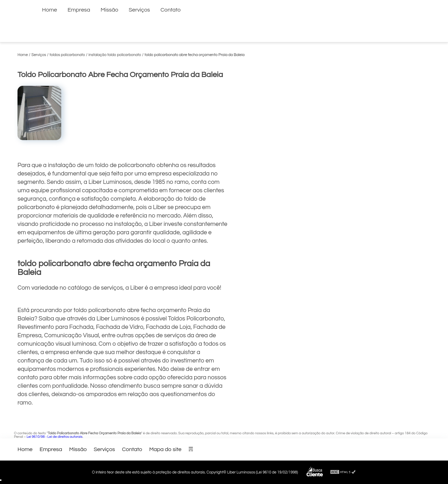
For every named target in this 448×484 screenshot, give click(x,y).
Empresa (79, 10)
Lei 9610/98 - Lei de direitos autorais (55, 437)
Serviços (139, 10)
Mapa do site (165, 449)
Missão (110, 10)
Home (50, 10)
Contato (171, 10)
